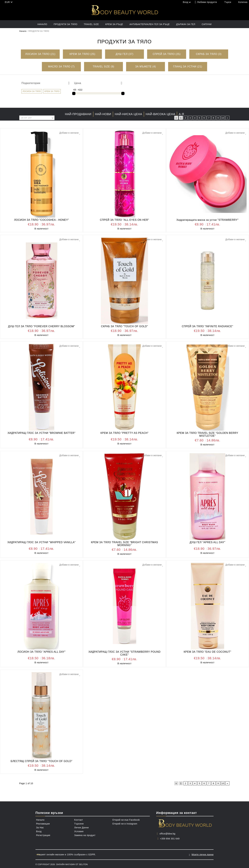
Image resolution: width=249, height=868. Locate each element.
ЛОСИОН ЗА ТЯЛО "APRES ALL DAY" (42, 652)
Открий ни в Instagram (125, 824)
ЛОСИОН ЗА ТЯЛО (32, 91)
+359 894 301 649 (170, 839)
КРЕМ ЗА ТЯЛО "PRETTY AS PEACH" (124, 433)
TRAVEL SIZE (91, 24)
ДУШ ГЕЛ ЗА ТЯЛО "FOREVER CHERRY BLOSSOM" (41, 326)
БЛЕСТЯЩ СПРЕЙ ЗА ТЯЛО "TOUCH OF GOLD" (41, 761)
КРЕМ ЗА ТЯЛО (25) (82, 54)
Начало (42, 24)
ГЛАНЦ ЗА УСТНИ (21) (188, 67)
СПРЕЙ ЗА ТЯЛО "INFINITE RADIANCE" (207, 326)
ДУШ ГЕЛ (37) (125, 54)
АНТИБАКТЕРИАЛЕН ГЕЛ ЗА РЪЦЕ (150, 24)
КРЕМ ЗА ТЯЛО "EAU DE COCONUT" (207, 652)
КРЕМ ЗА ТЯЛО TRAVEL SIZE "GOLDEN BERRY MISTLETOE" (208, 434)
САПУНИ (207, 24)
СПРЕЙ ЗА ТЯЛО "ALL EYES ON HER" (125, 220)
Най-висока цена (160, 114)
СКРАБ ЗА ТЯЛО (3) (209, 54)
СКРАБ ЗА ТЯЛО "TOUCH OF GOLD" (125, 326)
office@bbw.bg (167, 834)
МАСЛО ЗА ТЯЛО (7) (61, 67)
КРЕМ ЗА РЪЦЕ (114, 24)
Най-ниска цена (128, 114)
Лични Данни (82, 828)
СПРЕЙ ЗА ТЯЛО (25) (167, 54)
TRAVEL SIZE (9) (103, 67)
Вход (39, 831)
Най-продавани (78, 114)
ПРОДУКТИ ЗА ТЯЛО (65, 24)
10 (223, 118)
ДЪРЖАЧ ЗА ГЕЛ (186, 24)
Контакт (79, 820)
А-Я (181, 114)
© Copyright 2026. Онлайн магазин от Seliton (62, 864)
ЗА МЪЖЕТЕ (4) (146, 67)
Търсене (79, 824)
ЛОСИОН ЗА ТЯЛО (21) (40, 54)
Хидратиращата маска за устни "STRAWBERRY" (208, 220)
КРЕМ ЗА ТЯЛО (52, 91)
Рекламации (43, 824)
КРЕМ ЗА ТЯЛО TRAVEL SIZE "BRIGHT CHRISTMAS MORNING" (125, 544)
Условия (79, 831)
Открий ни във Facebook (126, 820)
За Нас (40, 828)
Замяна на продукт (85, 835)
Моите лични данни (203, 854)
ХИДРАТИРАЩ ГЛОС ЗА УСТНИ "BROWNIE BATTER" (41, 433)
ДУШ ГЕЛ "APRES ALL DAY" (208, 542)
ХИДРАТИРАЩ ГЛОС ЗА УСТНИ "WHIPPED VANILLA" (41, 542)
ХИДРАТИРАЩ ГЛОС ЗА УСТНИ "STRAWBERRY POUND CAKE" (125, 653)
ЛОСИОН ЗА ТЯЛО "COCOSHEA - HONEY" (42, 220)
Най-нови (103, 114)
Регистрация (43, 835)
